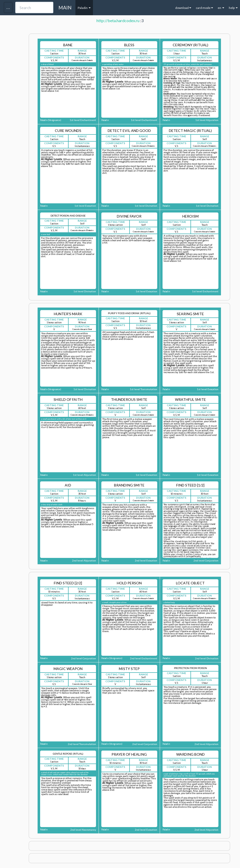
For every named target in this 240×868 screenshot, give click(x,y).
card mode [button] (204, 8)
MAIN (65, 7)
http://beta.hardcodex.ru (118, 20)
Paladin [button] (84, 8)
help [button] (233, 8)
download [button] (183, 8)
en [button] (221, 8)
